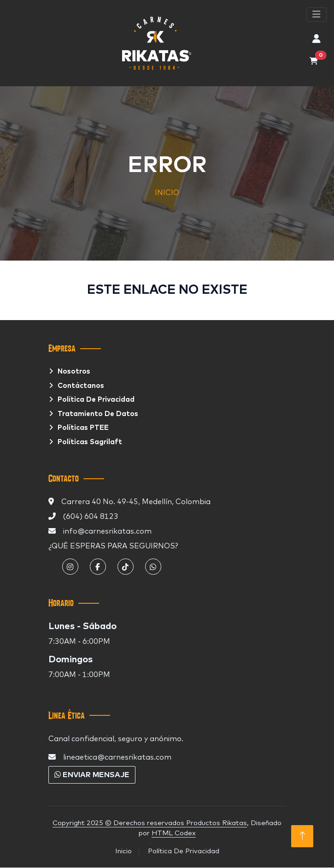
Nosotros (74, 372)
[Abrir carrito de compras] (314, 61)
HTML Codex (174, 833)
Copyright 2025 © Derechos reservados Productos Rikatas (150, 823)
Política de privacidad (96, 400)
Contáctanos (81, 386)
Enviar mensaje (92, 775)
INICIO (167, 192)
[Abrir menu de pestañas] (316, 15)
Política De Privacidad (184, 851)
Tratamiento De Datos (98, 414)
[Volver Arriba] (302, 836)
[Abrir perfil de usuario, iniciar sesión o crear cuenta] (316, 39)
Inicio (123, 851)
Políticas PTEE (83, 428)
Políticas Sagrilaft (90, 442)
